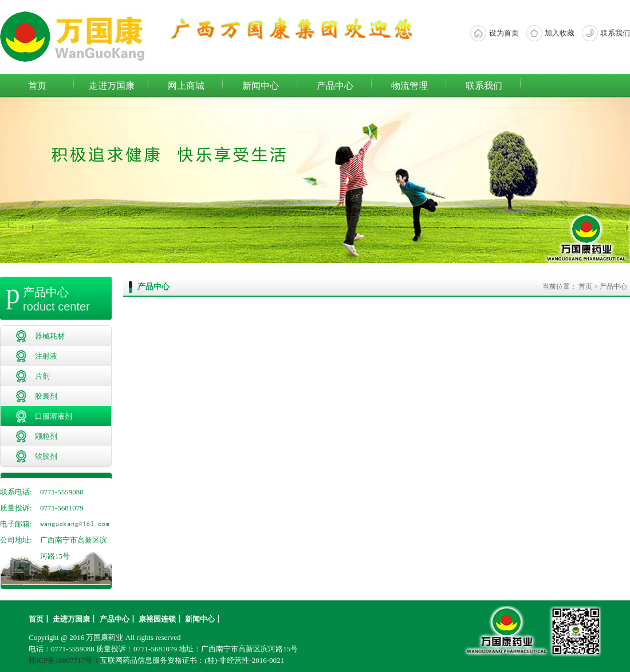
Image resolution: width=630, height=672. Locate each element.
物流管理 (409, 86)
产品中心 (335, 86)
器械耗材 (50, 336)
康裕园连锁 (157, 619)
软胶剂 (46, 456)
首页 (37, 86)
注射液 (46, 356)
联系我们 (615, 33)
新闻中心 (261, 86)
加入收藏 (560, 33)
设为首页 (504, 33)
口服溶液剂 (54, 416)
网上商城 (186, 86)
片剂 (42, 376)
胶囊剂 (46, 396)
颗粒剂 (46, 436)
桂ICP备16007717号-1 (64, 660)
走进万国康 (112, 86)
